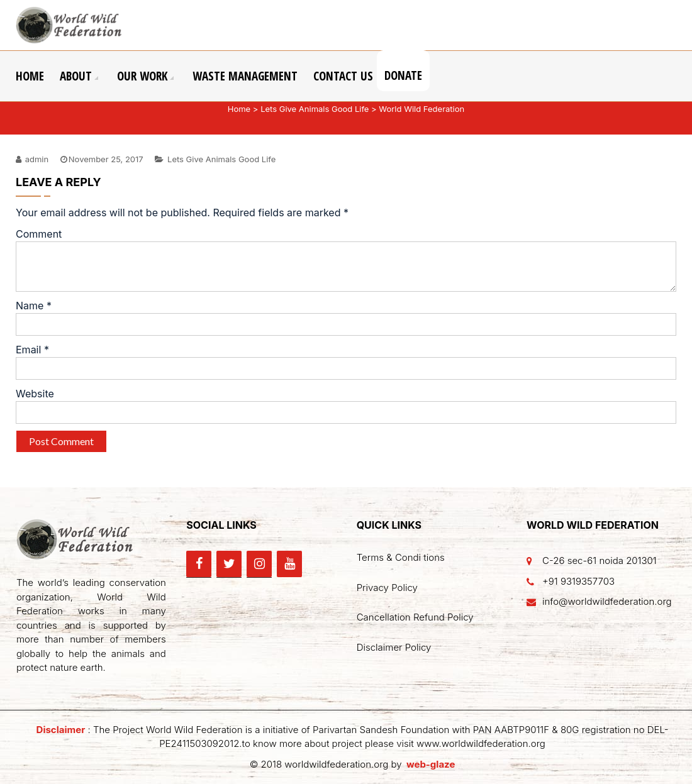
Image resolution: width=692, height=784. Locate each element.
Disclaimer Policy (394, 647)
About (76, 76)
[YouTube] (289, 564)
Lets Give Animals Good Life (315, 109)
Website (35, 394)
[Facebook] (199, 564)
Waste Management (245, 76)
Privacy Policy (387, 588)
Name (34, 306)
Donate (403, 75)
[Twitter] (229, 564)
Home (30, 76)
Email (32, 350)
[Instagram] (259, 564)
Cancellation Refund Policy (415, 617)
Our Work (142, 76)
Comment (39, 234)
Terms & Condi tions (401, 557)
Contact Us (343, 76)
